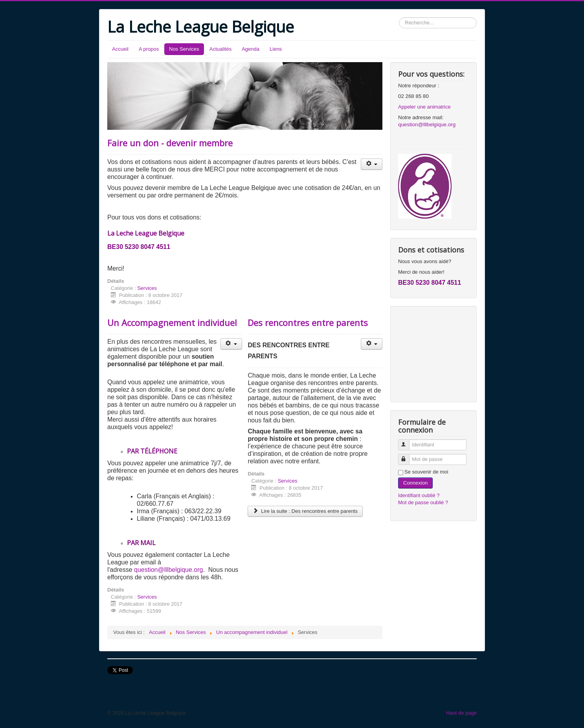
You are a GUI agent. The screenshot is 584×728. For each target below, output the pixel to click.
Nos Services (184, 49)
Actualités (220, 49)
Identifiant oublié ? (419, 495)
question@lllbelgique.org (168, 570)
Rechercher (399, 18)
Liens (276, 49)
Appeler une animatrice (424, 107)
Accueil (120, 49)
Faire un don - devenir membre (170, 143)
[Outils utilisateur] (372, 164)
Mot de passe (407, 456)
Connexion (415, 483)
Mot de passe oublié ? (423, 502)
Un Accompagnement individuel (172, 323)
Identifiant (407, 441)
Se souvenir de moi (426, 472)
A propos (149, 49)
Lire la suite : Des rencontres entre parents (305, 511)
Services (147, 288)
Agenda (251, 49)
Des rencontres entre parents (308, 323)
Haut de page (461, 713)
